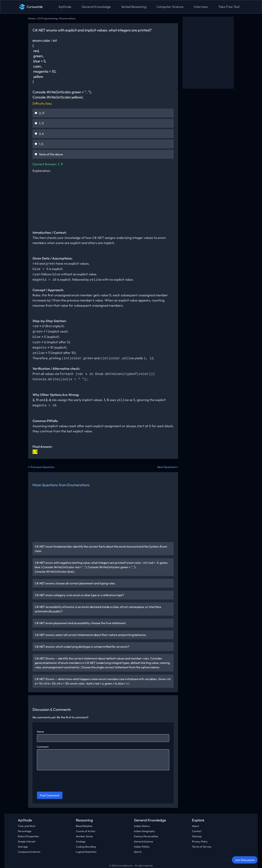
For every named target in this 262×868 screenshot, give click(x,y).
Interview (201, 7)
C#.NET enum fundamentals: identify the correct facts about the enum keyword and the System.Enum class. (101, 549)
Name (40, 732)
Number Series (84, 836)
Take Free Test (229, 7)
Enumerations (68, 18)
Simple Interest (27, 841)
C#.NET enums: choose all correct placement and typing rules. (75, 583)
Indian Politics (142, 847)
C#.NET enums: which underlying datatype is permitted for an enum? (82, 647)
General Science (143, 841)
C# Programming (47, 18)
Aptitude (65, 7)
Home (32, 18)
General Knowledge (96, 7)
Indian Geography (144, 831)
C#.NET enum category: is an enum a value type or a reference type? (79, 595)
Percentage (25, 831)
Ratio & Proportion (28, 836)
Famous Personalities (146, 836)
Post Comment (50, 795)
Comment (43, 747)
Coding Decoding (86, 847)
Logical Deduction (86, 852)
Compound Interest (29, 852)
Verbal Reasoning (134, 7)
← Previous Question (41, 467)
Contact (197, 831)
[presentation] (65, 781)
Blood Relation (84, 826)
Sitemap (197, 836)
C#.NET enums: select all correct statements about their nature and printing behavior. (91, 635)
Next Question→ (168, 467)
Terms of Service (202, 847)
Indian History (142, 826)
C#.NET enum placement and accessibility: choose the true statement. (81, 623)
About (195, 826)
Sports (138, 852)
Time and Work (27, 826)
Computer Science (170, 7)
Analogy (81, 841)
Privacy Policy (200, 841)
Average (23, 847)
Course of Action (86, 831)
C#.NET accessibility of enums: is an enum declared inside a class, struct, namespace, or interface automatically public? (98, 609)
